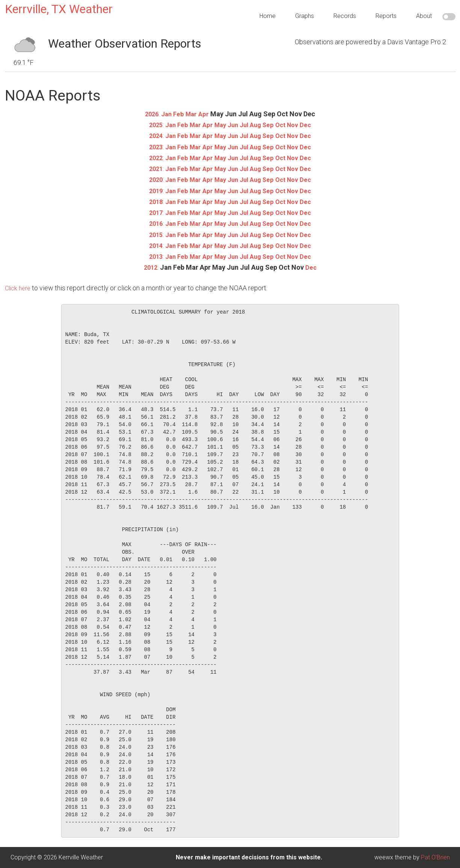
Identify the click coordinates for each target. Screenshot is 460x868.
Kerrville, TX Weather (59, 9)
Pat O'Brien (435, 857)
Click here (19, 288)
